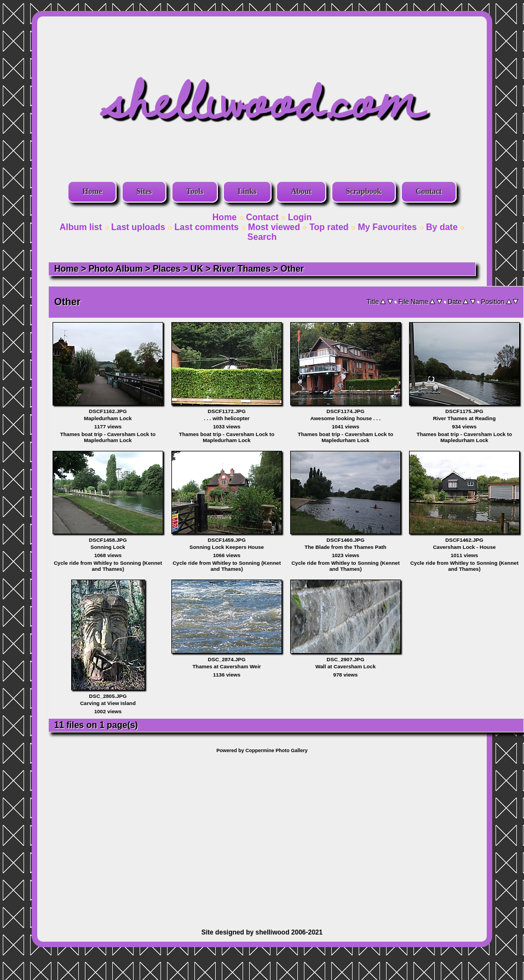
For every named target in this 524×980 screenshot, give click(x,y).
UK (197, 269)
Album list (81, 227)
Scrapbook (364, 191)
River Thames (242, 269)
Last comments (207, 227)
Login (300, 217)
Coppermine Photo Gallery (277, 750)
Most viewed (274, 227)
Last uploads (138, 227)
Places (167, 269)
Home (92, 191)
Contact (428, 191)
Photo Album (116, 269)
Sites (144, 191)
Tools (195, 191)
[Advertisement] (262, 835)
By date (442, 227)
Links (247, 191)
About (301, 191)
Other (292, 269)
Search (262, 237)
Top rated (329, 227)
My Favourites (388, 227)
